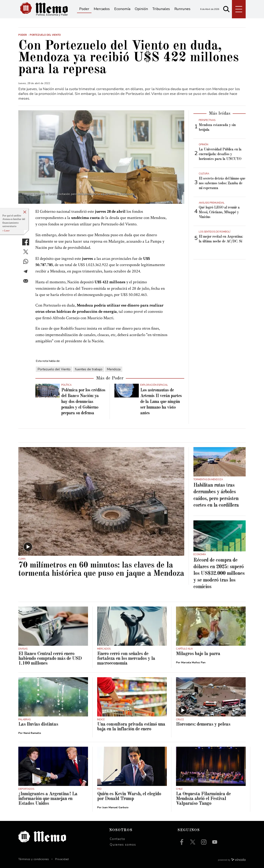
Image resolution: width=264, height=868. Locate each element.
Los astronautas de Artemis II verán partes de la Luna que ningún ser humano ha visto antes (161, 402)
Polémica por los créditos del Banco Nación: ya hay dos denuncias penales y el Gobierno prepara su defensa (83, 402)
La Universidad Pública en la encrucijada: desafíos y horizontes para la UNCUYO (220, 154)
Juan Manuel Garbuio (115, 807)
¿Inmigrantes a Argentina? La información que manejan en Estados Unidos (48, 799)
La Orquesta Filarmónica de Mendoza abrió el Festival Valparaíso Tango (203, 799)
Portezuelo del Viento (54, 369)
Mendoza (114, 369)
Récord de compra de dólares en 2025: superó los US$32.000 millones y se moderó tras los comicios (219, 574)
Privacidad (62, 859)
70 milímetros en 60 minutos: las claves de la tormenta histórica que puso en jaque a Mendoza (101, 570)
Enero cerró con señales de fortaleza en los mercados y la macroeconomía (126, 659)
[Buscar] (226, 9)
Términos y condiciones (34, 859)
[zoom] (101, 157)
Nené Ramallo (32, 733)
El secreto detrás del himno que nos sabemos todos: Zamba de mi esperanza (222, 183)
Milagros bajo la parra (198, 654)
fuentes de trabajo (89, 369)
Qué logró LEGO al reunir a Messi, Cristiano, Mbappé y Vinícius (219, 212)
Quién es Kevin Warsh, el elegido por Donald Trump (129, 796)
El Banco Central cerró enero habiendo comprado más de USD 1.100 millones (50, 659)
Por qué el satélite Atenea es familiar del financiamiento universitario (14, 221)
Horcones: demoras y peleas (203, 724)
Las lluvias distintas (38, 724)
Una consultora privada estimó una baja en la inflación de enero (131, 727)
